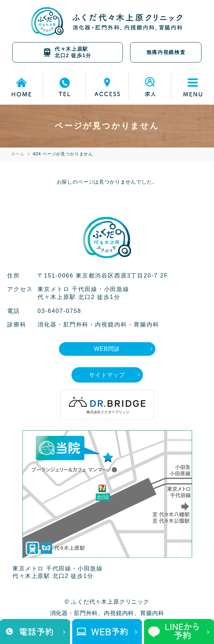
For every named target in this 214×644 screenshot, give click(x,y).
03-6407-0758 (59, 311)
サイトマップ (107, 375)
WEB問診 (107, 349)
